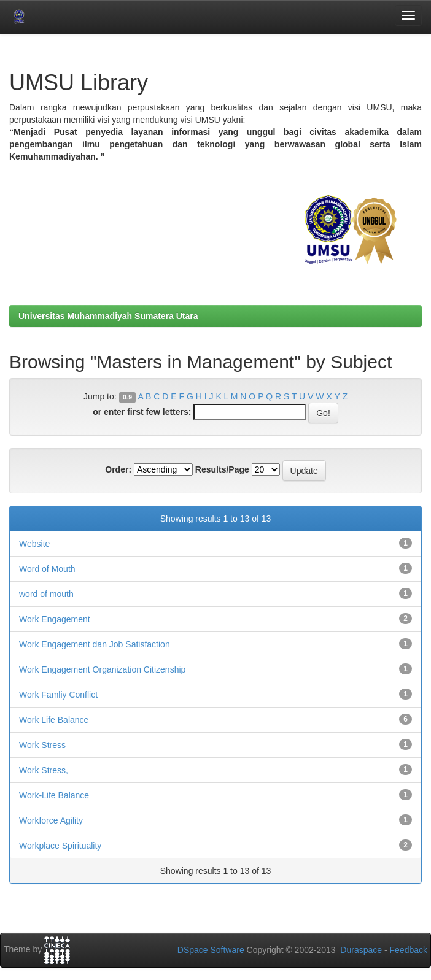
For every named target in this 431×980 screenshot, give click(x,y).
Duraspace (361, 950)
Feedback (409, 950)
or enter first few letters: (142, 412)
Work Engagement (55, 619)
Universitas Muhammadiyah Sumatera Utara (108, 316)
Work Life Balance (54, 720)
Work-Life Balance (54, 795)
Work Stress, (44, 770)
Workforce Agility (51, 820)
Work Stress (42, 745)
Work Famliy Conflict (58, 695)
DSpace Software (211, 950)
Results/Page (222, 469)
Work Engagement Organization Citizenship (102, 669)
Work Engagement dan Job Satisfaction (95, 644)
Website (34, 544)
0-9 (127, 397)
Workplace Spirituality (60, 846)
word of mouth (46, 594)
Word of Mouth (47, 569)
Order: (118, 469)
